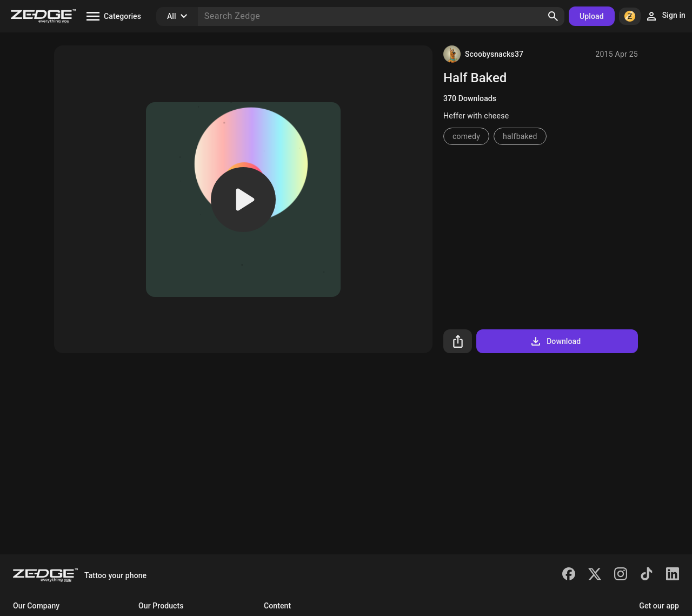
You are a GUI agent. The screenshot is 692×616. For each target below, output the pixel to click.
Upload (592, 16)
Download (555, 341)
